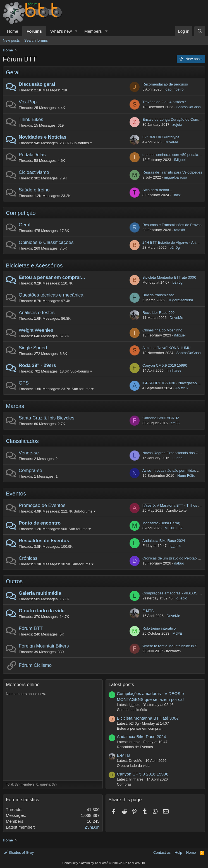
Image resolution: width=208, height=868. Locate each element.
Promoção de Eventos (42, 505)
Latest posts (121, 685)
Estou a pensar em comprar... (52, 277)
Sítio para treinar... (157, 190)
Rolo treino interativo (159, 628)
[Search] (200, 31)
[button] (76, 31)
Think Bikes (31, 119)
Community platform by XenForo (104, 863)
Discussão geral (37, 84)
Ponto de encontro (40, 523)
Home (13, 31)
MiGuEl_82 (174, 528)
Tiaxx (176, 195)
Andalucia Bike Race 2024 (164, 541)
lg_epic (175, 546)
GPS (24, 383)
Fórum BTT (31, 628)
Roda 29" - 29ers (37, 365)
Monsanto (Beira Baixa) (161, 523)
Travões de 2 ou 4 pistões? (164, 102)
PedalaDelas (32, 155)
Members (93, 31)
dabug (179, 563)
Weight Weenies (36, 330)
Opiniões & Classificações (46, 242)
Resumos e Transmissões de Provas (172, 225)
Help (179, 852)
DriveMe (171, 142)
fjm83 (175, 423)
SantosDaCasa (188, 107)
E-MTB (148, 611)
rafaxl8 (179, 230)
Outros (14, 581)
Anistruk (182, 388)
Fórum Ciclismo (35, 665)
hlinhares (174, 370)
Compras (124, 784)
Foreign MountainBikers (44, 646)
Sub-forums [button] (79, 143)
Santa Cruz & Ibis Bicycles (46, 418)
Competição (21, 213)
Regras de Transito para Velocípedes (172, 172)
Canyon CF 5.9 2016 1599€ (165, 365)
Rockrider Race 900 (158, 313)
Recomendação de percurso (165, 84)
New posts (11, 40)
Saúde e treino (34, 190)
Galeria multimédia (40, 593)
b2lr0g (175, 247)
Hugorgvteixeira (180, 300)
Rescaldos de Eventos (44, 541)
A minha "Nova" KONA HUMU (167, 348)
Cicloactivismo (34, 172)
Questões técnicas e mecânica (51, 295)
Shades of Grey (19, 852)
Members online (23, 685)
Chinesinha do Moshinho (162, 330)
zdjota (177, 124)
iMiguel (180, 160)
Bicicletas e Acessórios (34, 265)
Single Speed (33, 348)
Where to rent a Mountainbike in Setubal (175, 646)
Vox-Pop (28, 102)
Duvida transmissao (158, 295)
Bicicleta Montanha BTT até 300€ (169, 277)
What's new (61, 31)
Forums (34, 31)
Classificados (22, 441)
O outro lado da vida (42, 611)
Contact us (162, 852)
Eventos (16, 494)
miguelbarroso (175, 177)
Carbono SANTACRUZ (161, 418)
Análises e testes (37, 313)
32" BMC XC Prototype (161, 137)
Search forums (36, 40)
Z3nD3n (92, 827)
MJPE (177, 633)
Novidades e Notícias (43, 137)
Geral (13, 72)
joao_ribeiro (174, 89)
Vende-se (29, 453)
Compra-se (30, 470)
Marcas (15, 406)
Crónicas (28, 558)
